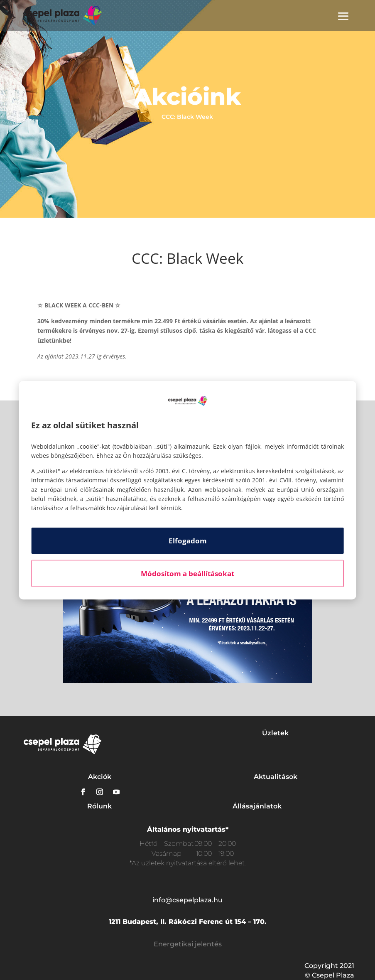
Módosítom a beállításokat (187, 574)
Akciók (100, 777)
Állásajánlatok (257, 806)
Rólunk (99, 806)
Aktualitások (276, 777)
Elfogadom (188, 541)
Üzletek (275, 733)
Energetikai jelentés (188, 944)
